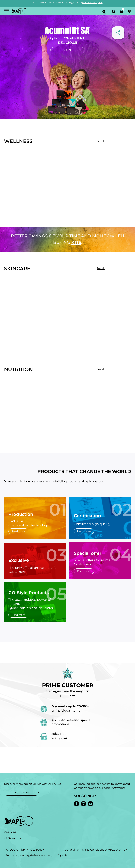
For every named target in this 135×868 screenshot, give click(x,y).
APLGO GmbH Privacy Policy (25, 850)
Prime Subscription (92, 2)
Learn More (21, 792)
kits (76, 242)
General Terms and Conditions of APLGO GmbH (96, 850)
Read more (67, 50)
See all (101, 141)
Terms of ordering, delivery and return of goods (36, 855)
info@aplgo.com (13, 838)
